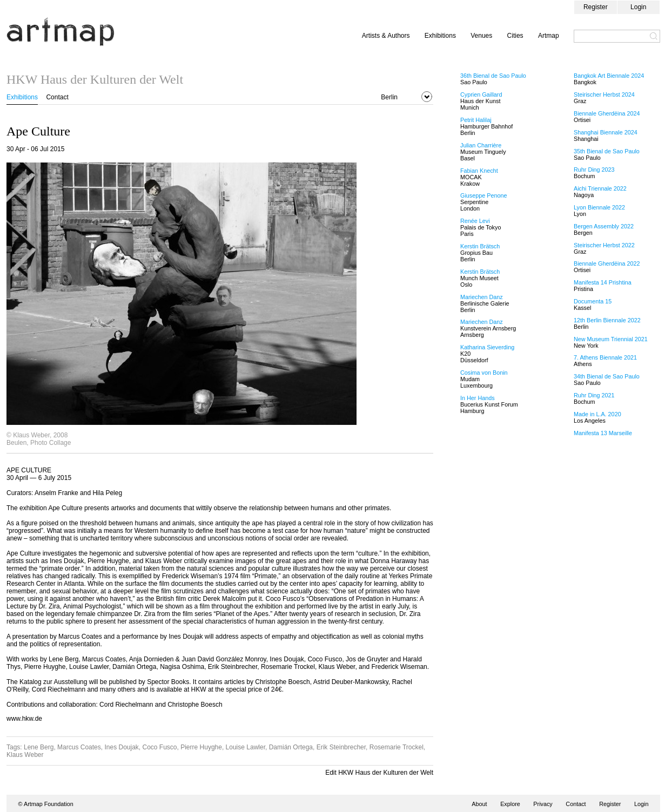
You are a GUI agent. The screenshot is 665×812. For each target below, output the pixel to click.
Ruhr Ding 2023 (594, 170)
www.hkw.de (24, 719)
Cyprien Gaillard (481, 94)
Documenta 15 (593, 301)
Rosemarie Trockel (397, 747)
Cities (515, 36)
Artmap (549, 36)
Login (638, 7)
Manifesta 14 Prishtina (603, 282)
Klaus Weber (25, 755)
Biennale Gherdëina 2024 (607, 113)
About (479, 804)
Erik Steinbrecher (341, 747)
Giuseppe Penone (483, 195)
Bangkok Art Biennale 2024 (609, 76)
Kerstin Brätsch (480, 246)
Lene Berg (39, 747)
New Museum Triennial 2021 (611, 339)
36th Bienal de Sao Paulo (493, 76)
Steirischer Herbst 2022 (604, 245)
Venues (481, 36)
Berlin (389, 97)
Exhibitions (440, 36)
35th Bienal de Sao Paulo (607, 151)
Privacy (543, 804)
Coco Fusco (160, 747)
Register (596, 7)
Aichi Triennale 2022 (600, 188)
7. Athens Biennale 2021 (605, 357)
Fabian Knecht (479, 171)
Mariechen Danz (482, 297)
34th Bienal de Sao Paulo (607, 376)
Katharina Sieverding (487, 347)
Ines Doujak (121, 747)
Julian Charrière (481, 145)
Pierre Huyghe (201, 747)
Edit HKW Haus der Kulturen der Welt (379, 773)
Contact (57, 97)
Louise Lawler (246, 747)
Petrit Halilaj (476, 120)
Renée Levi (475, 221)
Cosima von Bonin (484, 373)
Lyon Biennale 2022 (599, 207)
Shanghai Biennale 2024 (606, 132)
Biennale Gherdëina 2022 (607, 263)
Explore (510, 804)
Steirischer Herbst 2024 (604, 94)
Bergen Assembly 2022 (604, 226)
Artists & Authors (386, 36)
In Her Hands (478, 398)
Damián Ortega (291, 747)
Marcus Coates (79, 747)
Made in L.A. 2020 (597, 414)
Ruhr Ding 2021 (594, 395)
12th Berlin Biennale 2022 (607, 320)
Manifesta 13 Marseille (603, 433)
